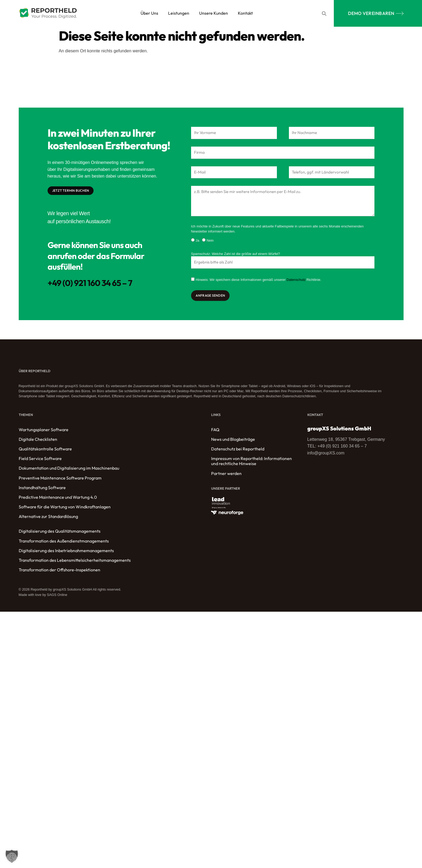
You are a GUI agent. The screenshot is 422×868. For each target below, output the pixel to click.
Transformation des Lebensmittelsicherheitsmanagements (75, 563)
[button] (324, 13)
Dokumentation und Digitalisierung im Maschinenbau (69, 471)
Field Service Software (40, 462)
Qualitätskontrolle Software (45, 452)
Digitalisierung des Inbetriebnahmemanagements (66, 554)
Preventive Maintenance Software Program (60, 481)
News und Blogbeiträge (233, 442)
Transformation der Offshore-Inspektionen (59, 573)
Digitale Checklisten (38, 442)
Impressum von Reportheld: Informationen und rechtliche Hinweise (251, 464)
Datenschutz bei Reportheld (238, 452)
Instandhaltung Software (42, 491)
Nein (210, 243)
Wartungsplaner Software (44, 432)
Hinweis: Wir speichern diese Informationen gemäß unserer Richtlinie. (258, 283)
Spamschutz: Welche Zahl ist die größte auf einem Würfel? (236, 256)
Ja (198, 243)
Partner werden (226, 476)
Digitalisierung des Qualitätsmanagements (60, 534)
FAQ (215, 432)
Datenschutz (296, 283)
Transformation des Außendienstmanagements (64, 544)
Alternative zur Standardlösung (48, 519)
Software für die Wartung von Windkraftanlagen (65, 510)
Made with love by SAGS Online (43, 598)
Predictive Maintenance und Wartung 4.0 (58, 500)
